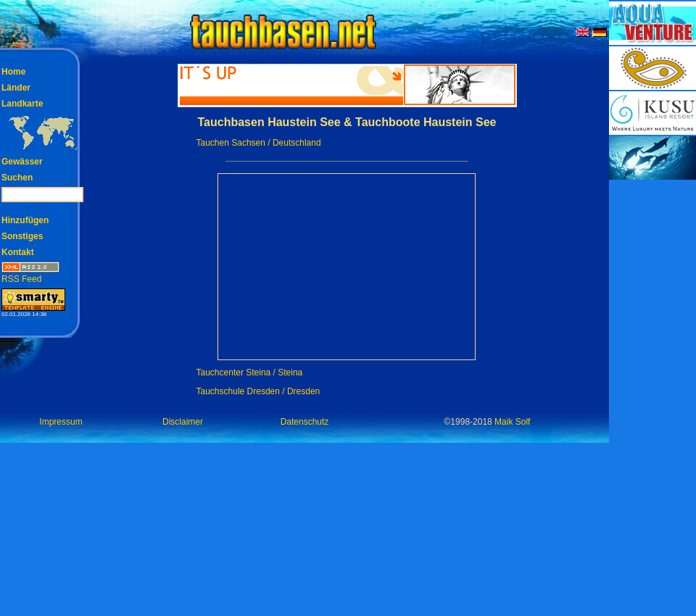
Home (13, 72)
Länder (16, 88)
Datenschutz (305, 422)
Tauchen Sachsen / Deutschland (259, 143)
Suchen (17, 178)
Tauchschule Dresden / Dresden (258, 391)
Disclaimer (183, 422)
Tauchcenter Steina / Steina (250, 372)
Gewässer (22, 162)
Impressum (61, 422)
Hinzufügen (25, 220)
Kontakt (18, 252)
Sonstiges (22, 236)
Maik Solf (512, 422)
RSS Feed (30, 274)
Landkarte (22, 104)
